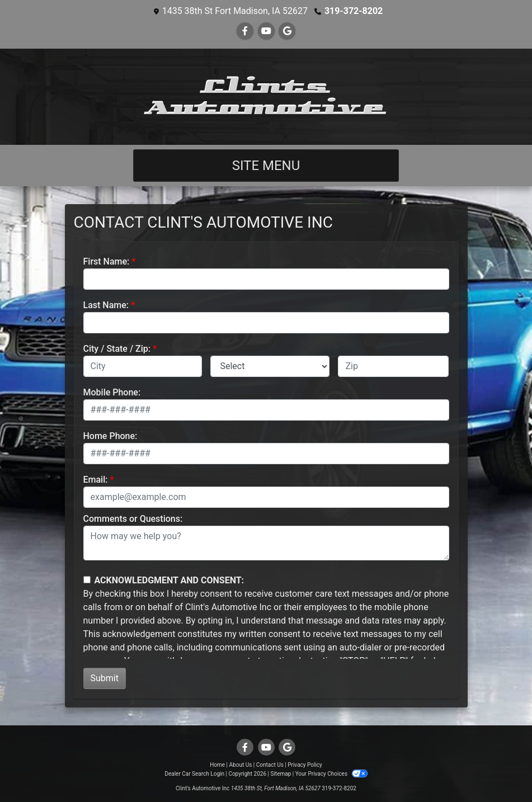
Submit (105, 678)
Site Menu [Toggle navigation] (266, 166)
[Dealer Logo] (266, 97)
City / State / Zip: (117, 349)
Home (217, 765)
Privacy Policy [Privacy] (305, 765)
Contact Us (270, 765)
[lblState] (270, 366)
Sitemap (281, 774)
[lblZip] (393, 366)
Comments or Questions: (133, 519)
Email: (96, 480)
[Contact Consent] (87, 580)
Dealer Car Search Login (194, 774)
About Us (241, 765)
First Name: (107, 261)
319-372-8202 (354, 11)
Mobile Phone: (112, 392)
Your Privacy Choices (331, 774)
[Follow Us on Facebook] (245, 31)
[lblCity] (143, 366)
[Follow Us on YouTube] (266, 31)
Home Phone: (110, 436)
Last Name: (106, 305)
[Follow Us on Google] (287, 31)
